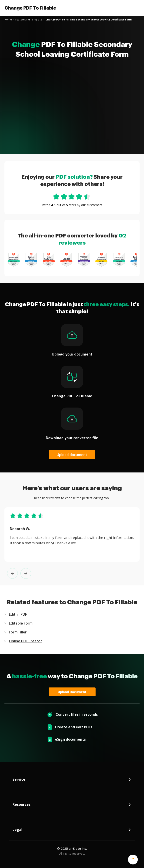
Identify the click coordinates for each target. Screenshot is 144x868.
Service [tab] (72, 780)
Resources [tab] (72, 806)
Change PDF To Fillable (30, 8)
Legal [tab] (72, 831)
